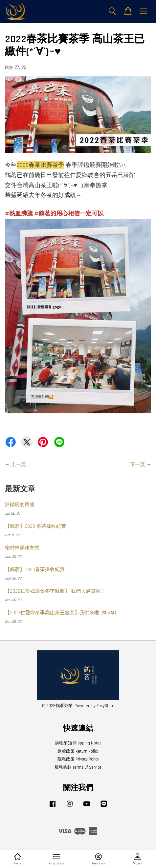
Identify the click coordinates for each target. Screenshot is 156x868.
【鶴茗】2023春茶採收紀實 (35, 570)
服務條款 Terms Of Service (78, 767)
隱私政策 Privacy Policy (78, 759)
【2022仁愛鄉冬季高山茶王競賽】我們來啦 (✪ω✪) (60, 613)
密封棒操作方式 (22, 548)
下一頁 (137, 465)
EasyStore (105, 706)
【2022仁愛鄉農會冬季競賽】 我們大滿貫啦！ (55, 591)
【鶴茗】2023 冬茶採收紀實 (35, 526)
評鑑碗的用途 (20, 505)
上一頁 (19, 465)
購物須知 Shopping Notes (78, 743)
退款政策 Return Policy (78, 751)
